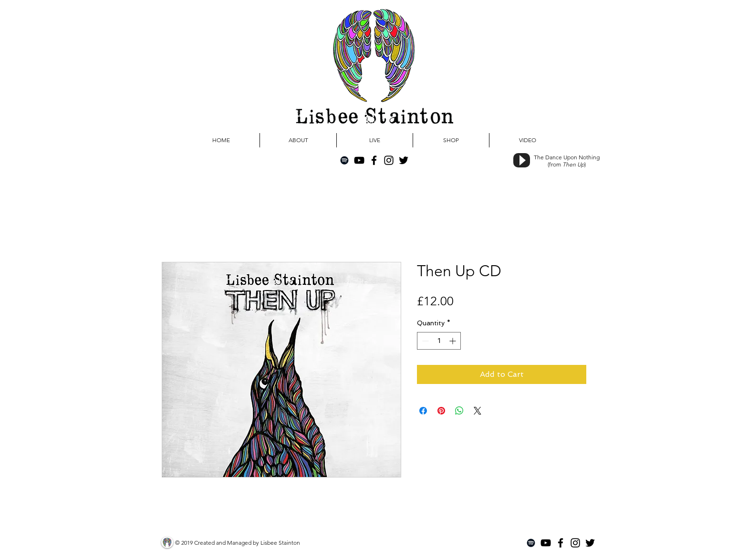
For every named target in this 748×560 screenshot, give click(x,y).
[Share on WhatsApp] (459, 411)
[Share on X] (478, 411)
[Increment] (453, 341)
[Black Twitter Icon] (404, 160)
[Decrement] (424, 341)
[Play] (522, 160)
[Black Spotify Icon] (344, 160)
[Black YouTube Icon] (359, 160)
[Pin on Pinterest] (441, 411)
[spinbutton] (439, 341)
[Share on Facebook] (423, 411)
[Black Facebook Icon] (374, 160)
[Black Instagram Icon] (389, 160)
